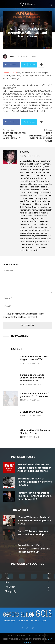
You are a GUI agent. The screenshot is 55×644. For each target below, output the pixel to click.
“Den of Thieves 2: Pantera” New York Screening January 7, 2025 (34, 521)
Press (32, 24)
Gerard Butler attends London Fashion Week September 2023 (32, 378)
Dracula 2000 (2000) (32, 412)
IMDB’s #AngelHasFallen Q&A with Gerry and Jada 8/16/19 (40, 137)
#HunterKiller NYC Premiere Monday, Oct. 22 (35, 432)
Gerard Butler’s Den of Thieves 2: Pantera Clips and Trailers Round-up (34, 549)
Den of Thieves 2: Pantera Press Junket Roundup (33, 533)
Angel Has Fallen (10, 73)
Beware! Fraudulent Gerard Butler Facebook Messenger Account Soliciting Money (34, 468)
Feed (23, 24)
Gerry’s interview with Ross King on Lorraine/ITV (34, 358)
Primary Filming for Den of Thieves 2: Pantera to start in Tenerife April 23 (34, 496)
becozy (12, 57)
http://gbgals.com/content (30, 156)
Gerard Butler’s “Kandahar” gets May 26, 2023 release (35, 395)
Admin (22, 416)
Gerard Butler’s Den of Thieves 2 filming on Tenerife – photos (35, 482)
